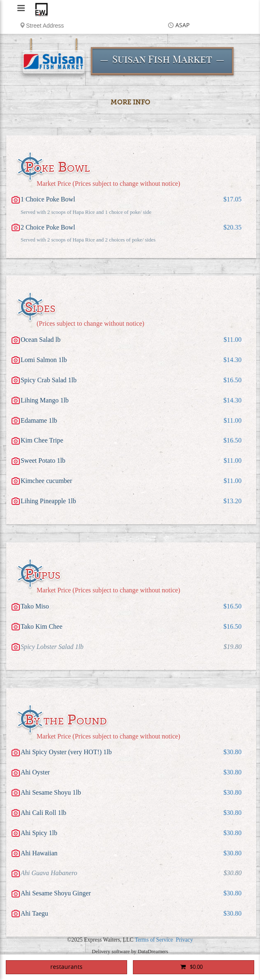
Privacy (184, 940)
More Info (130, 102)
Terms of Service (154, 940)
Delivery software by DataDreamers (130, 952)
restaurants (66, 967)
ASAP (182, 25)
